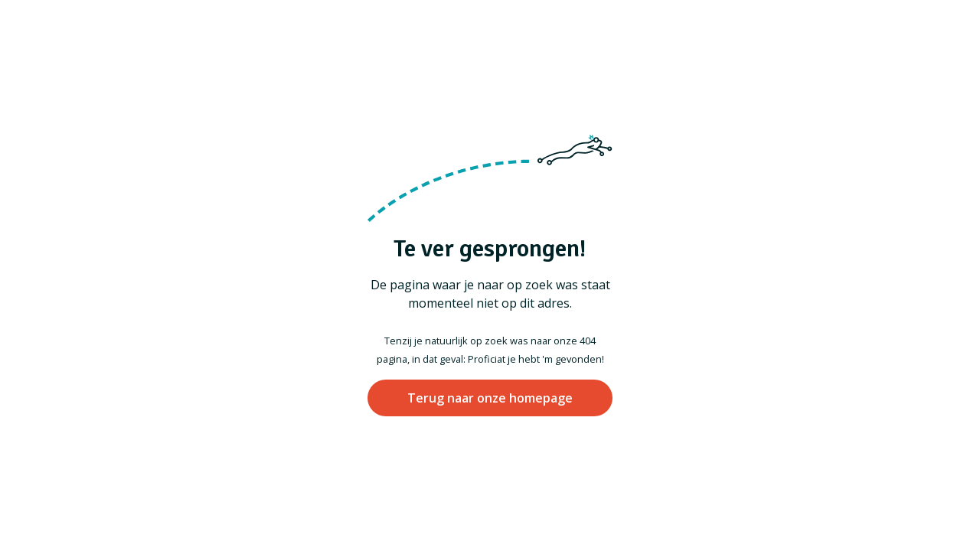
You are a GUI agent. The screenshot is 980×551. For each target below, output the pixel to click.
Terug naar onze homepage (490, 398)
